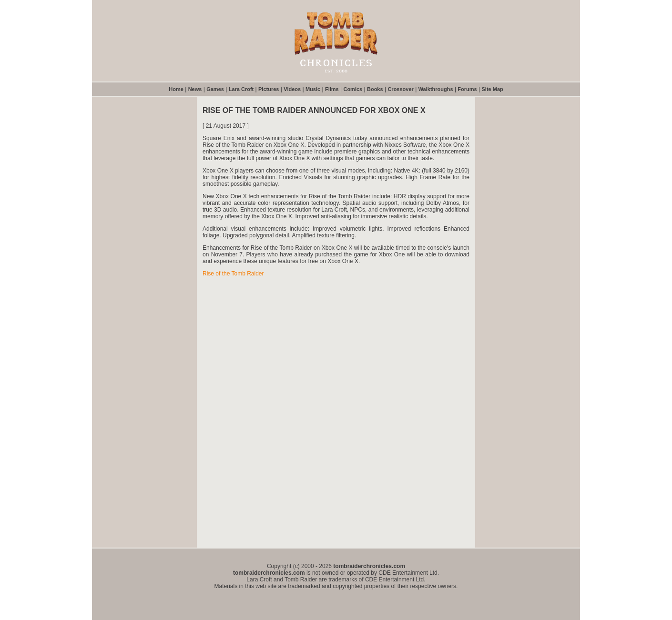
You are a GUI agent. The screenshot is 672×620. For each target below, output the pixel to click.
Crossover (400, 89)
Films (332, 89)
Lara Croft (241, 89)
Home (176, 89)
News (195, 89)
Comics (353, 89)
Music (313, 89)
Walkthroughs (436, 89)
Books (375, 89)
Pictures (269, 89)
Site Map (493, 89)
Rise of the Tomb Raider (233, 274)
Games (215, 89)
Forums (467, 89)
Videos (292, 89)
